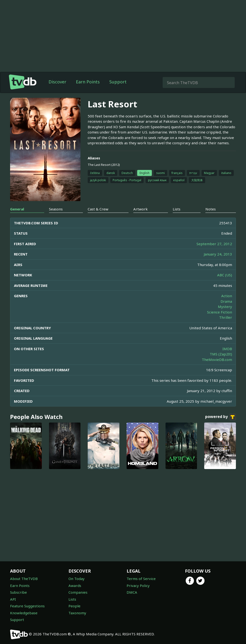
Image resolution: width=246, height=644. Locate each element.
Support (118, 82)
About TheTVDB (24, 579)
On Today (77, 579)
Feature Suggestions (27, 606)
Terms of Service (141, 579)
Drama (226, 301)
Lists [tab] (177, 209)
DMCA (132, 592)
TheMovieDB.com (217, 360)
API (13, 599)
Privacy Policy (138, 586)
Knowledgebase (24, 613)
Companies (78, 592)
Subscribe (18, 592)
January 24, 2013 (218, 254)
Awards (75, 586)
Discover (57, 82)
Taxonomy (77, 613)
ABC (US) (225, 275)
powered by (221, 417)
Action (227, 296)
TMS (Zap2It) (221, 354)
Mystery (225, 307)
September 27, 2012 (214, 244)
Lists (72, 599)
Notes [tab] (211, 209)
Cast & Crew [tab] (98, 209)
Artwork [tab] (141, 209)
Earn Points (88, 82)
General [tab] (17, 209)
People (74, 606)
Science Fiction (220, 312)
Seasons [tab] (56, 209)
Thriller (226, 317)
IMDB (227, 349)
